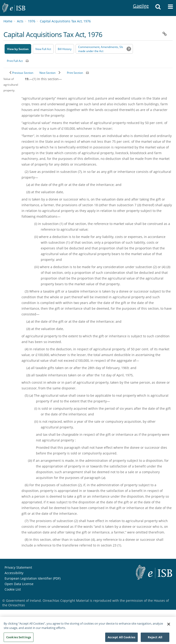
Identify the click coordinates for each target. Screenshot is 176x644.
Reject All (155, 639)
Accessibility (14, 573)
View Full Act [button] (43, 49)
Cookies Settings (19, 639)
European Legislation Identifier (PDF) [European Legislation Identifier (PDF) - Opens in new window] (33, 578)
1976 (32, 21)
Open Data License (19, 584)
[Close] (169, 626)
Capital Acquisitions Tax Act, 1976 (65, 21)
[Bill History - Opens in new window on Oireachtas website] (65, 49)
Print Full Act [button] (15, 61)
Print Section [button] (75, 73)
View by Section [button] (18, 49)
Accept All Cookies (121, 639)
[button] (158, 8)
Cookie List (13, 589)
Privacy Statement (18, 567)
